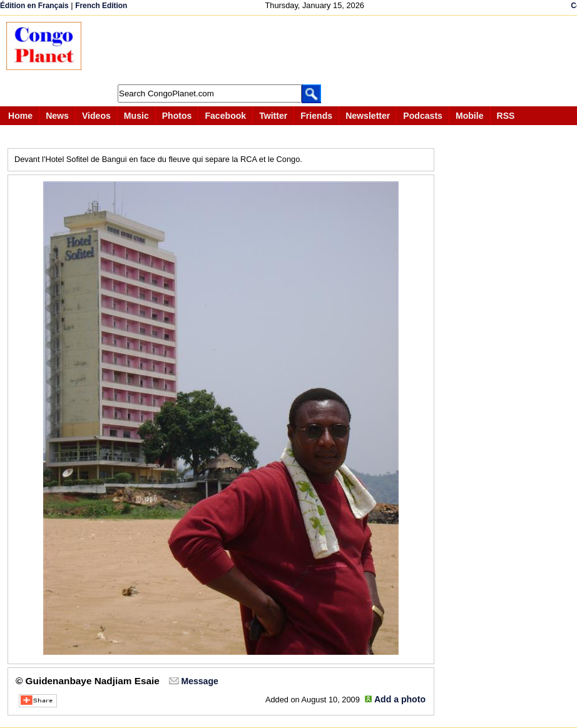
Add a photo (400, 699)
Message (199, 681)
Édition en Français (34, 6)
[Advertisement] (322, 50)
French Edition (101, 6)
